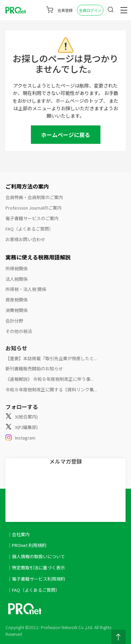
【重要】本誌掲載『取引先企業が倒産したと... (51, 358)
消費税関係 (17, 310)
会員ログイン (90, 10)
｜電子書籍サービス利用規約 (36, 579)
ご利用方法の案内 (27, 186)
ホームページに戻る (66, 135)
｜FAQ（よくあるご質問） (34, 590)
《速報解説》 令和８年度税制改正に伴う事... (50, 379)
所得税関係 (17, 268)
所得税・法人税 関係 (26, 289)
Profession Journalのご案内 (34, 208)
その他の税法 (19, 331)
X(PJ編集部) (22, 427)
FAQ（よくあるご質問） (29, 229)
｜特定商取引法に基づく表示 (36, 568)
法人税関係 (17, 279)
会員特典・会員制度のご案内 (34, 197)
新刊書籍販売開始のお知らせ (34, 368)
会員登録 (65, 10)
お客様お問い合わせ (25, 239)
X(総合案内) (22, 417)
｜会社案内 (19, 534)
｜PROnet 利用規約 (27, 545)
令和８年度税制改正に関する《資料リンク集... (51, 389)
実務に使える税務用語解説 (38, 257)
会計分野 (14, 321)
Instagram (20, 438)
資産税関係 (17, 300)
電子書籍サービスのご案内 (32, 218)
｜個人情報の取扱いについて (36, 556)
